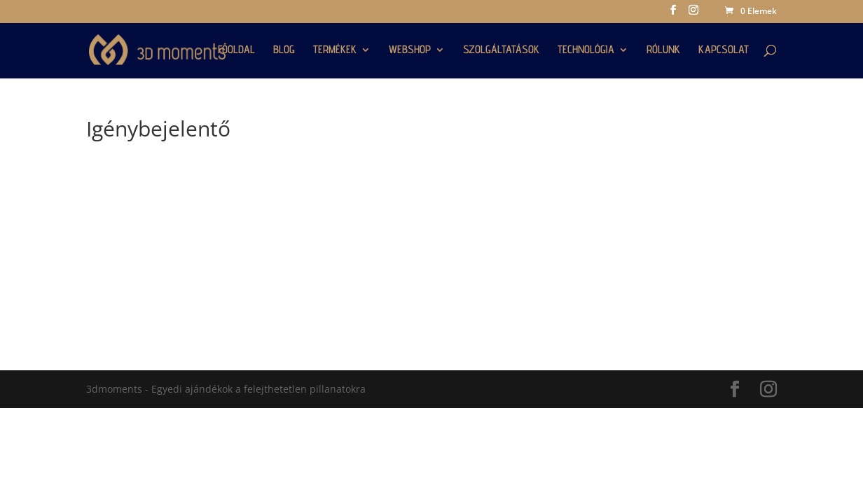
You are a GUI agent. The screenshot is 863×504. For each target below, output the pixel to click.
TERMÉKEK (335, 50)
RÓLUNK (663, 50)
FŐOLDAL (236, 50)
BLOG (284, 50)
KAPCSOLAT (724, 50)
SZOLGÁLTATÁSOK (501, 50)
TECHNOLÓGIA (586, 50)
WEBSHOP (410, 50)
